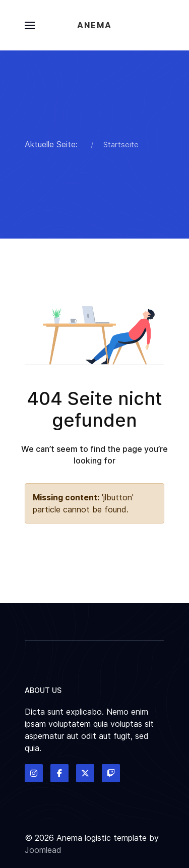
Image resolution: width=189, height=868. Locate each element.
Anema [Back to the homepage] (94, 25)
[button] (30, 25)
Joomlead (43, 850)
